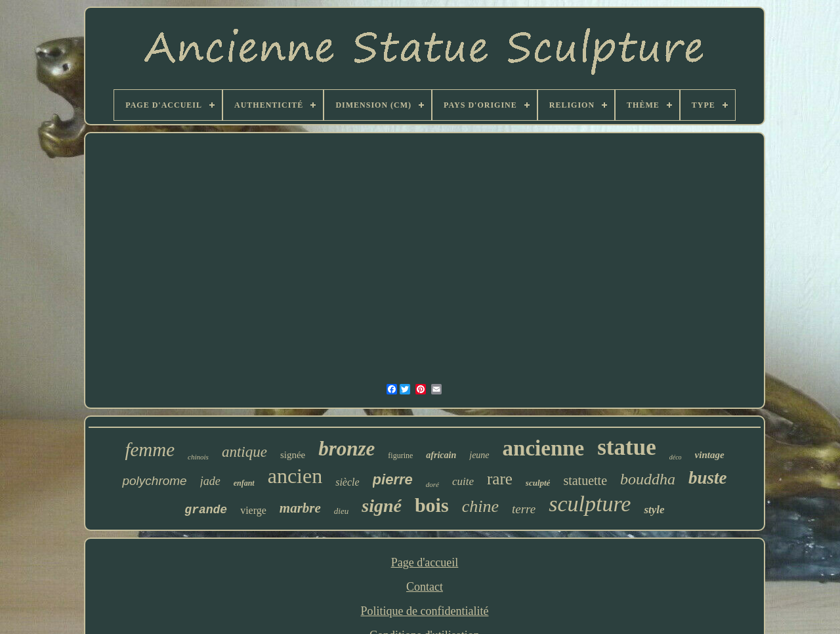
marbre (300, 508)
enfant (244, 483)
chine (480, 506)
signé (382, 506)
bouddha (648, 479)
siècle (347, 482)
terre (524, 509)
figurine (400, 455)
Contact (425, 587)
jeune (479, 455)
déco (676, 457)
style (654, 510)
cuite (463, 481)
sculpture (590, 504)
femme (150, 450)
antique (244, 452)
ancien (295, 476)
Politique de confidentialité (425, 611)
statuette (585, 480)
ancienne (544, 448)
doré (432, 484)
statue (626, 447)
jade (210, 481)
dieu (341, 511)
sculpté (538, 483)
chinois (198, 457)
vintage (710, 455)
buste (708, 478)
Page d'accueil (425, 562)
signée (293, 455)
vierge (253, 510)
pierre (393, 479)
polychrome (154, 481)
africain (441, 455)
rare (500, 479)
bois (432, 505)
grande (206, 510)
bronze (346, 449)
